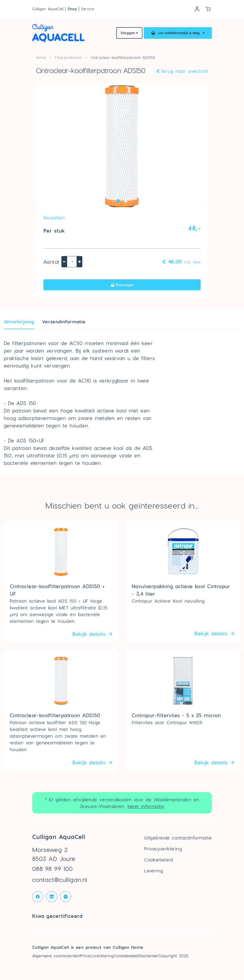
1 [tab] (118, 201)
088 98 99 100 (53, 869)
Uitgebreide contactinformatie (178, 838)
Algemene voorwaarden (56, 956)
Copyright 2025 (173, 956)
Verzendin (64, 322)
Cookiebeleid (159, 860)
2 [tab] (126, 201)
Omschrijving (19, 322)
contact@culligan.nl (60, 880)
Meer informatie (146, 806)
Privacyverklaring (163, 849)
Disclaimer (148, 956)
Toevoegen (122, 285)
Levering (154, 871)
